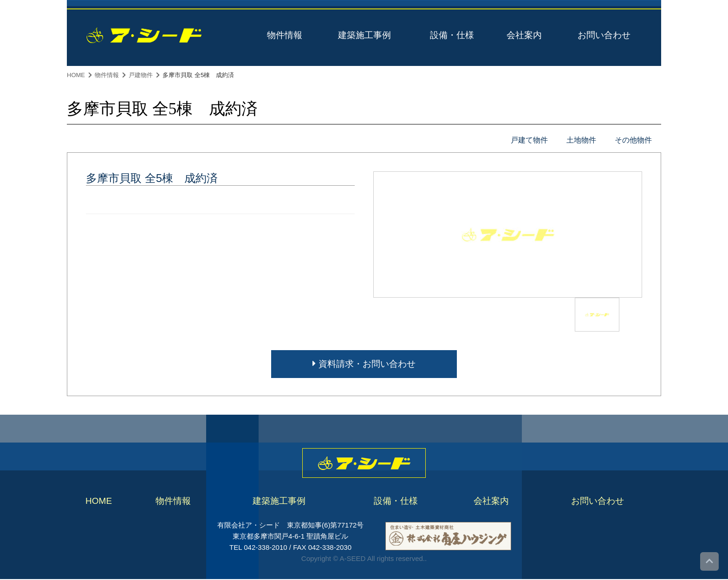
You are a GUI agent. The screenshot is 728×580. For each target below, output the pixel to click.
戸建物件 (141, 75)
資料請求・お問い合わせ (364, 364)
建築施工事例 (364, 35)
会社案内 (524, 35)
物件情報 (285, 35)
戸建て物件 (529, 140)
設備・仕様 (452, 35)
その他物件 (633, 140)
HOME (76, 75)
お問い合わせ (604, 35)
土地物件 (581, 140)
